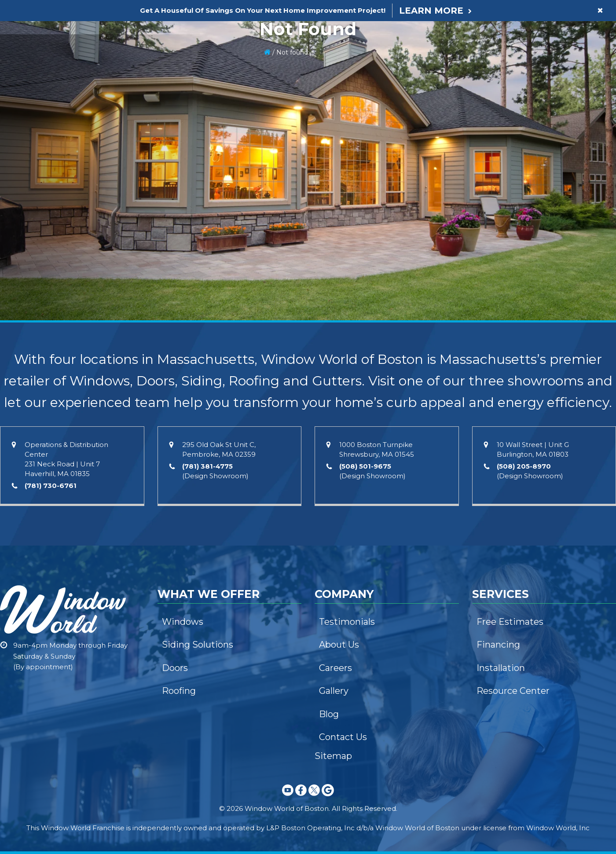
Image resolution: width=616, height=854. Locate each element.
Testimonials (347, 622)
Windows (183, 622)
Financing (498, 645)
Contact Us (343, 737)
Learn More (431, 11)
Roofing (179, 691)
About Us (339, 645)
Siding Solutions (198, 645)
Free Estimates (510, 622)
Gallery (334, 691)
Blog (329, 714)
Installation (501, 668)
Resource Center (513, 691)
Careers (335, 668)
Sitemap (333, 756)
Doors (175, 668)
